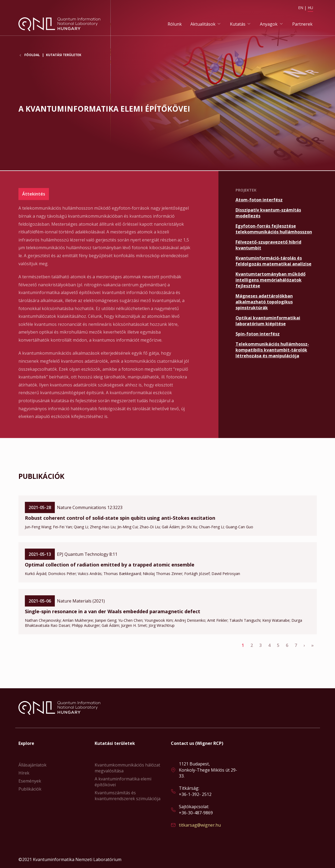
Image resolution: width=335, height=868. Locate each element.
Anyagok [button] (269, 24)
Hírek (24, 773)
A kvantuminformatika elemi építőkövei (123, 782)
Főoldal (32, 56)
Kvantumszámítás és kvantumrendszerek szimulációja (128, 796)
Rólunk (175, 24)
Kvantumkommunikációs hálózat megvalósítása (127, 768)
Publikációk (30, 789)
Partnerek (302, 24)
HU (310, 8)
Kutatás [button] (238, 24)
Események (30, 781)
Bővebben (276, 200)
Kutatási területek (64, 56)
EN (301, 8)
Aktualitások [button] (203, 24)
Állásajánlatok (32, 765)
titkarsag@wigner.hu (200, 825)
